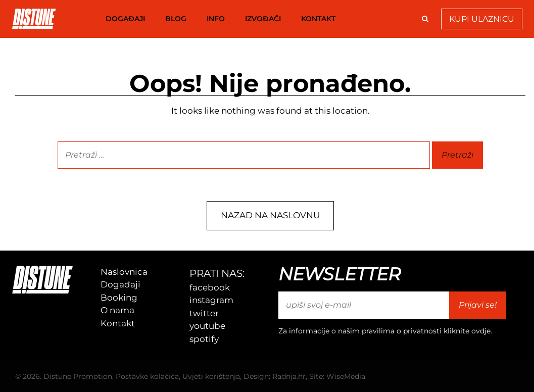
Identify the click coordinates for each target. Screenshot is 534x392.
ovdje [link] (481, 331)
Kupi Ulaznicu (482, 19)
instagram (211, 300)
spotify (204, 339)
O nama (117, 310)
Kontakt (318, 19)
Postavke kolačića (147, 376)
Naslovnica (124, 272)
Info (216, 19)
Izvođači (263, 19)
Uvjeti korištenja (211, 376)
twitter (204, 313)
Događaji (125, 19)
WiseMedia (346, 376)
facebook (210, 287)
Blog (176, 19)
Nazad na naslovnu (270, 215)
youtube (207, 326)
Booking (119, 298)
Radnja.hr (289, 376)
